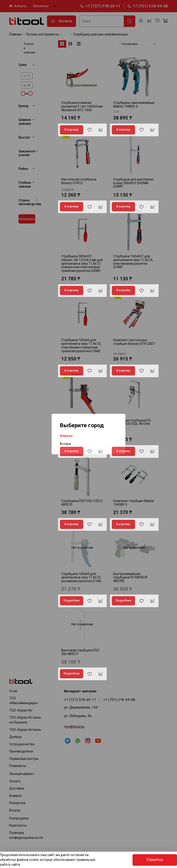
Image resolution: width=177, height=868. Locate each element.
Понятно (155, 860)
